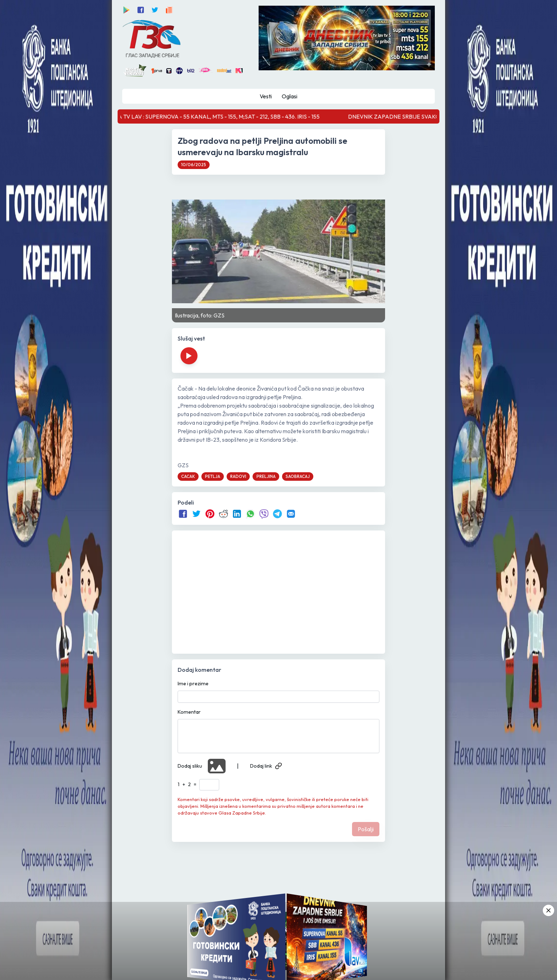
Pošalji (366, 829)
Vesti (266, 96)
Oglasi (290, 96)
